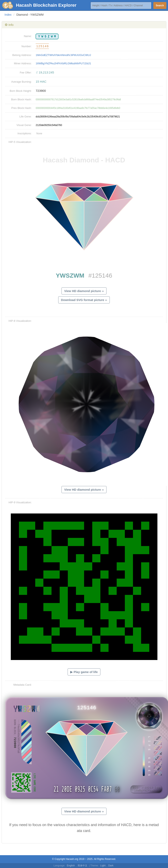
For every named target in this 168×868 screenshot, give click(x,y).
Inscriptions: (25, 133)
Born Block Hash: (21, 99)
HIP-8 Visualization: (20, 321)
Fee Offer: (26, 73)
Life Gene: (25, 117)
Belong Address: (22, 55)
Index (8, 15)
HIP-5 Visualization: (20, 142)
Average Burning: (21, 82)
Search (160, 5)
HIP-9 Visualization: (20, 502)
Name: (28, 36)
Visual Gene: (24, 125)
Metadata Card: (23, 685)
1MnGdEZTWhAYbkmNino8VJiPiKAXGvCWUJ (63, 55)
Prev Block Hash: (22, 108)
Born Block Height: (21, 91)
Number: (26, 46)
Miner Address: (23, 63)
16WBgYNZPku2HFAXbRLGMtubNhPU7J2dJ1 (63, 63)
